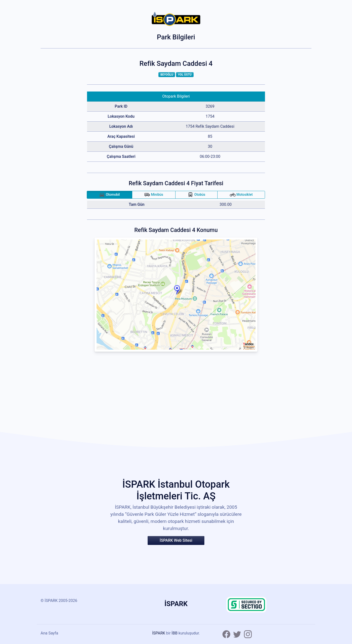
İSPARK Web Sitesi (176, 540)
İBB (175, 633)
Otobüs (196, 195)
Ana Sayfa (49, 633)
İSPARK (159, 633)
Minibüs (154, 195)
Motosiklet (241, 195)
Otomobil (109, 195)
